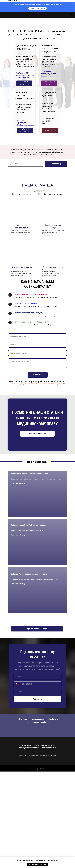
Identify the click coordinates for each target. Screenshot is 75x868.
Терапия (20, 120)
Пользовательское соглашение (29, 844)
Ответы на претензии (50, 76)
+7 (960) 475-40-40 (56, 31)
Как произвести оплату (49, 844)
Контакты (48, 845)
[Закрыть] (73, 3)
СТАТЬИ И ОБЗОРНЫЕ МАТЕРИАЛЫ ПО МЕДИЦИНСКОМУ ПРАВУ (39, 418)
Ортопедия (22, 123)
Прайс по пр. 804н (23, 73)
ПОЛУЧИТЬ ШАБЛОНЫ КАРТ (25, 130)
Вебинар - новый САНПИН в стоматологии (29, 614)
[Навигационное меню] (72, 15)
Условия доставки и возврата (33, 845)
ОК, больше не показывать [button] (37, 864)
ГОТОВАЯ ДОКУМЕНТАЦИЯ (24, 83)
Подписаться (37, 795)
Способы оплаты (26, 842)
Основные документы (25, 75)
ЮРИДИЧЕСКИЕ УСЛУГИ (49, 83)
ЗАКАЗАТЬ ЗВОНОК (50, 130)
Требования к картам (26, 125)
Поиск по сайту (56, 164)
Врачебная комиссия (24, 77)
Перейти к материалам (37, 434)
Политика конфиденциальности (44, 842)
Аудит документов (48, 74)
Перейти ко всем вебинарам (37, 725)
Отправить (38, 375)
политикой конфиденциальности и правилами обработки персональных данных (35, 384)
